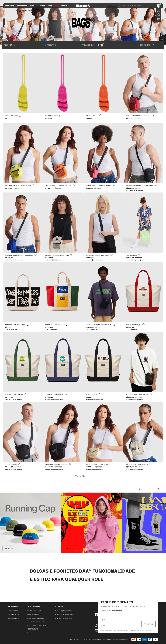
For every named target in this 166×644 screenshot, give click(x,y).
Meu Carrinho (13, 618)
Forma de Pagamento (35, 622)
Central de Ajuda (34, 611)
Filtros (8, 45)
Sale (57, 6)
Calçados (41, 6)
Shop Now (9, 548)
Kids (32, 6)
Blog (29, 632)
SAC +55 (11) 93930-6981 (63, 611)
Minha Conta (13, 611)
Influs (64, 6)
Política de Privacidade (37, 625)
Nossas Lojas (32, 629)
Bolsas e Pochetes (35, 11)
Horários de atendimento (65, 614)
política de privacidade (146, 630)
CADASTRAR (149, 624)
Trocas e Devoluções (36, 618)
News (50, 6)
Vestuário (10, 6)
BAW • (18, 11)
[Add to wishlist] (20, 116)
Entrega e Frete (33, 614)
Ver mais (80, 476)
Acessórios (22, 6)
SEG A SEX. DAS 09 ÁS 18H (64, 618)
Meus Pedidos (13, 614)
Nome (103, 617)
